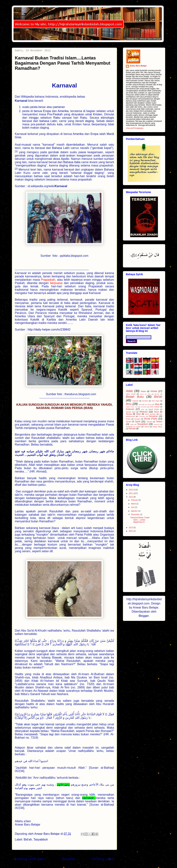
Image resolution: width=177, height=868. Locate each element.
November (135, 514)
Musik (156, 412)
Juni (133, 507)
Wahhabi (132, 429)
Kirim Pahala (155, 407)
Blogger (144, 616)
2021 (131, 531)
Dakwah (135, 401)
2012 (131, 497)
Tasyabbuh (41, 839)
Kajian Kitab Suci (132, 407)
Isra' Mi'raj (148, 404)
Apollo (65, 159)
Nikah (138, 414)
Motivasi (143, 412)
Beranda (69, 859)
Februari (135, 500)
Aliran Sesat (131, 394)
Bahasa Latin (61, 148)
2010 (131, 490)
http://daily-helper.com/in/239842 (49, 330)
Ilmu (129, 404)
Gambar (145, 401)
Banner (157, 394)
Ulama (147, 427)
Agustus (135, 511)
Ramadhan (153, 416)
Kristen (98, 114)
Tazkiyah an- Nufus (133, 427)
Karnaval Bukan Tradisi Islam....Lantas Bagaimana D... (140, 520)
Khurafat (144, 407)
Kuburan (130, 409)
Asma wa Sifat (145, 394)
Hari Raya (156, 401)
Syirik (138, 422)
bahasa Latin (48, 121)
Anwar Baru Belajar (138, 66)
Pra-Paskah (55, 114)
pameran (59, 107)
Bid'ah (28, 839)
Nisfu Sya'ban (150, 414)
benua (38, 111)
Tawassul (157, 424)
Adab (129, 391)
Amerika (63, 111)
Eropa (47, 111)
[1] (16, 151)
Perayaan (142, 416)
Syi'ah (128, 422)
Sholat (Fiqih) (151, 419)
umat (89, 114)
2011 (131, 493)
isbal (140, 404)
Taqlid (132, 424)
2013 (131, 528)
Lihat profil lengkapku (135, 128)
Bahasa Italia (72, 162)
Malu (143, 409)
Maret (133, 504)
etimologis (107, 118)
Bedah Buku (135, 397)
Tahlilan (159, 422)
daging (90, 121)
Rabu (58, 118)
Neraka (129, 414)
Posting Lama (103, 859)
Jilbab (157, 404)
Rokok (128, 419)
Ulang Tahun (157, 427)
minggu (34, 118)
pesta (34, 107)
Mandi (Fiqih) (154, 409)
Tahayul (149, 422)
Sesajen (137, 419)
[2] (16, 169)
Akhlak (154, 391)
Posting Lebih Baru (30, 859)
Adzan (143, 391)
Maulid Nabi (131, 412)
